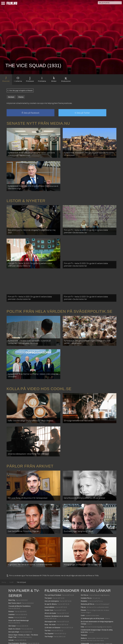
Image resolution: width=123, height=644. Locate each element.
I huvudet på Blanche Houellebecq (19, 588)
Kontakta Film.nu (86, 580)
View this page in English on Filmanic (20, 91)
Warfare (11, 600)
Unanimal (11, 597)
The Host (48, 613)
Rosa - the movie (50, 607)
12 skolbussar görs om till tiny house (92, 601)
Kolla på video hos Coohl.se (39, 378)
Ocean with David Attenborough (19, 603)
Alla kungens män (50, 604)
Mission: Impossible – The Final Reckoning (22, 631)
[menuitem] (4, 564)
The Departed (49, 616)
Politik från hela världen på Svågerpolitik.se (59, 304)
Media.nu (84, 620)
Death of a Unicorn (14, 611)
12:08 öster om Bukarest (52, 610)
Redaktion (84, 583)
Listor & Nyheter (26, 198)
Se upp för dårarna (51, 586)
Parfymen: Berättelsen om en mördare (57, 598)
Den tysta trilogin (14, 614)
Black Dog (12, 582)
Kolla (82, 609)
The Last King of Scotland (53, 577)
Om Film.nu (85, 577)
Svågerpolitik (85, 626)
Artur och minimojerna (52, 583)
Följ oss (83, 589)
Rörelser (11, 594)
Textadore (84, 617)
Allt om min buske (50, 595)
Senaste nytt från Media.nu (38, 123)
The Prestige (49, 619)
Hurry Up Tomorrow (15, 628)
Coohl (83, 598)
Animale (11, 622)
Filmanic (84, 592)
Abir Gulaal (12, 608)
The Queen (48, 580)
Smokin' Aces (49, 592)
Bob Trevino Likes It (15, 585)
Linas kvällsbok (49, 589)
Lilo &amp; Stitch (14, 637)
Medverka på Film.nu (88, 586)
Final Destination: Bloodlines (17, 625)
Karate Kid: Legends (15, 640)
